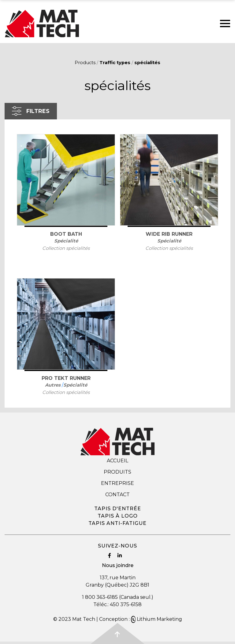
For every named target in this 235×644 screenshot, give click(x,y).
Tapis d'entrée (118, 509)
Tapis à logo (118, 516)
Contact (117, 495)
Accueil (117, 461)
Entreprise (117, 483)
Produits (117, 472)
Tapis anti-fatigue (117, 523)
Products (85, 63)
